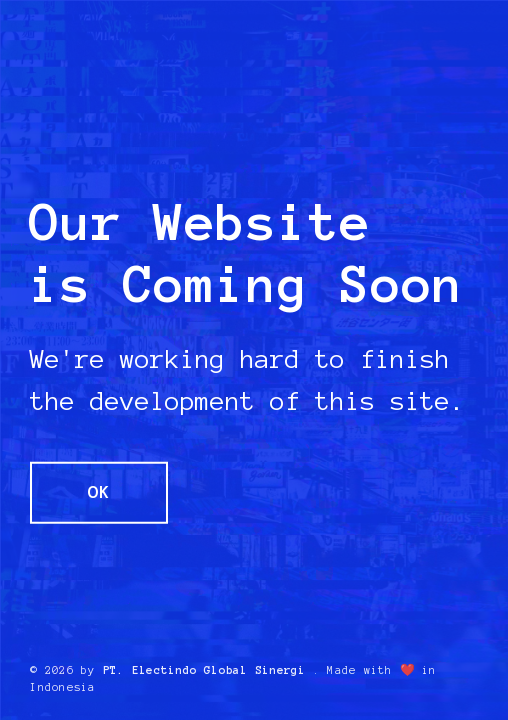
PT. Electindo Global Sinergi (204, 670)
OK (99, 492)
